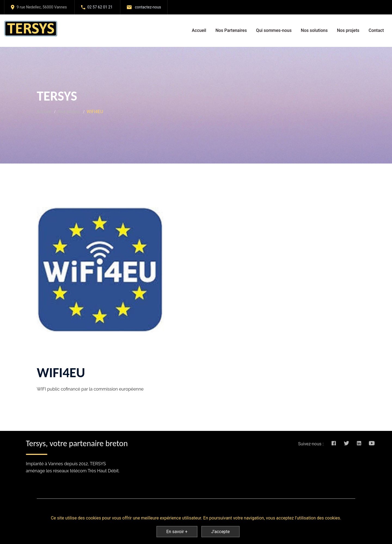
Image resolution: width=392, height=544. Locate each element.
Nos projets (348, 30)
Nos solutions (314, 30)
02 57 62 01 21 (100, 7)
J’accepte (220, 532)
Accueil (199, 30)
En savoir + (177, 532)
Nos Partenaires (231, 30)
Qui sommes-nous (274, 30)
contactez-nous (148, 7)
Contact (376, 30)
